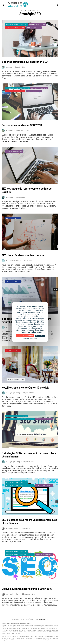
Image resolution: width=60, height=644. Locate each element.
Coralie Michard (14, 545)
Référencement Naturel (16, 25)
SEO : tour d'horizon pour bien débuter (23, 272)
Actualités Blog (13, 367)
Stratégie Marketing (15, 28)
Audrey (11, 214)
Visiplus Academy (42, 619)
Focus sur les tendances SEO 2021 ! (22, 142)
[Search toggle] (57, 5)
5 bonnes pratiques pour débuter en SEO (25, 62)
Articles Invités (13, 235)
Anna (10, 67)
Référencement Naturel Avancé (20, 436)
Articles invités (14, 278)
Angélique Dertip (14, 410)
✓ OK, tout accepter (25, 336)
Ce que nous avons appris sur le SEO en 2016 (27, 606)
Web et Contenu (34, 28)
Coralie (11, 147)
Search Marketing (37, 25)
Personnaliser (40, 336)
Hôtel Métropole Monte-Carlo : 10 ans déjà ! (26, 405)
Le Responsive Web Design (17, 105)
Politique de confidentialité (30, 339)
